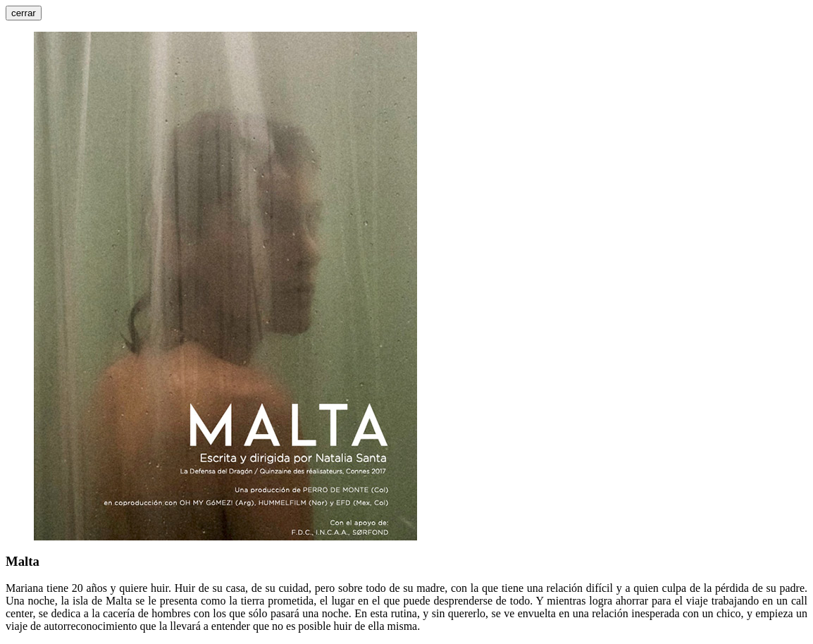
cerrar (24, 13)
